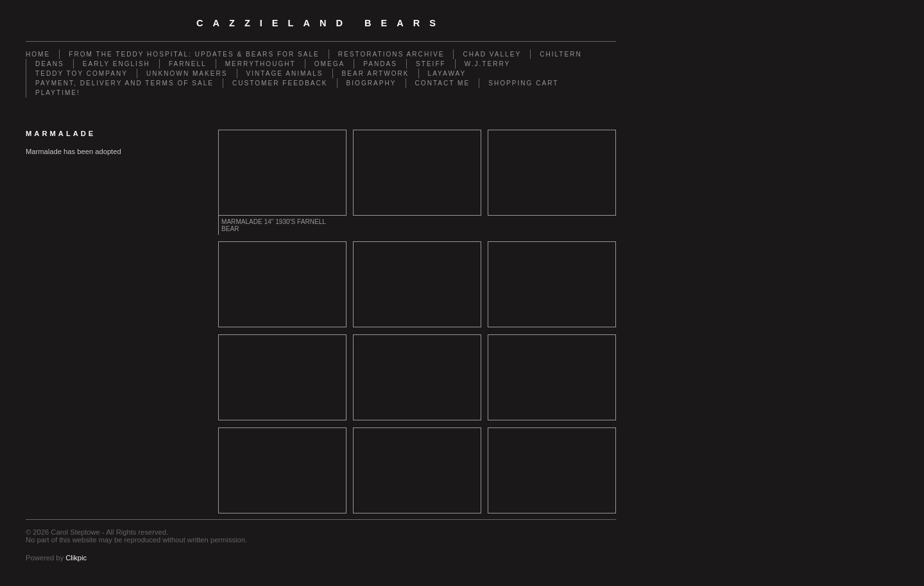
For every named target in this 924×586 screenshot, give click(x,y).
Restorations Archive (391, 54)
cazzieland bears (321, 23)
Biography (372, 83)
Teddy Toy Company (81, 73)
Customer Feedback (280, 83)
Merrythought (261, 64)
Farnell (188, 64)
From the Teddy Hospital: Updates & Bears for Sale (194, 54)
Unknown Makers (187, 73)
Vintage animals (285, 73)
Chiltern (561, 54)
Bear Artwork (376, 73)
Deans (50, 64)
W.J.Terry (488, 64)
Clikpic (76, 558)
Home (38, 54)
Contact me (443, 83)
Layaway (447, 73)
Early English (116, 64)
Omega (330, 64)
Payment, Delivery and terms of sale (124, 83)
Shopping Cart (523, 83)
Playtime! (58, 93)
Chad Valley (492, 54)
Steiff (431, 64)
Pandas (380, 64)
